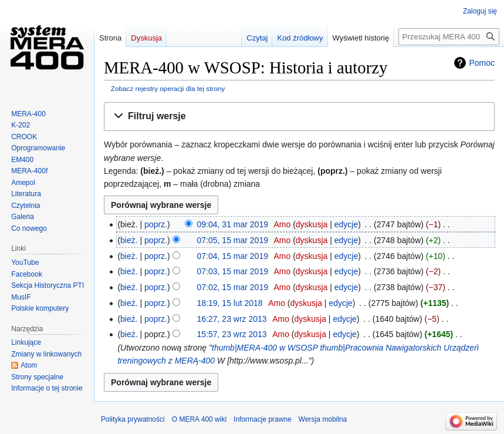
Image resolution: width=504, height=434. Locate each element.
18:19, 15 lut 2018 (230, 303)
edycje (346, 224)
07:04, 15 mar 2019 (233, 256)
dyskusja (312, 224)
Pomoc (482, 63)
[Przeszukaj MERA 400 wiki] (449, 37)
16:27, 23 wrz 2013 (232, 319)
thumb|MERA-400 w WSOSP (265, 348)
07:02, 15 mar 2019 (233, 287)
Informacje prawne (263, 419)
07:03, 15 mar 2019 (233, 271)
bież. (129, 240)
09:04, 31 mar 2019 (233, 224)
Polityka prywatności (133, 419)
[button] (299, 117)
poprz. (156, 224)
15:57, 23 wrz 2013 (232, 334)
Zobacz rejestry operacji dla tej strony (168, 88)
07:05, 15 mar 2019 (233, 240)
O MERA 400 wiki (199, 419)
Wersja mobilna (323, 419)
